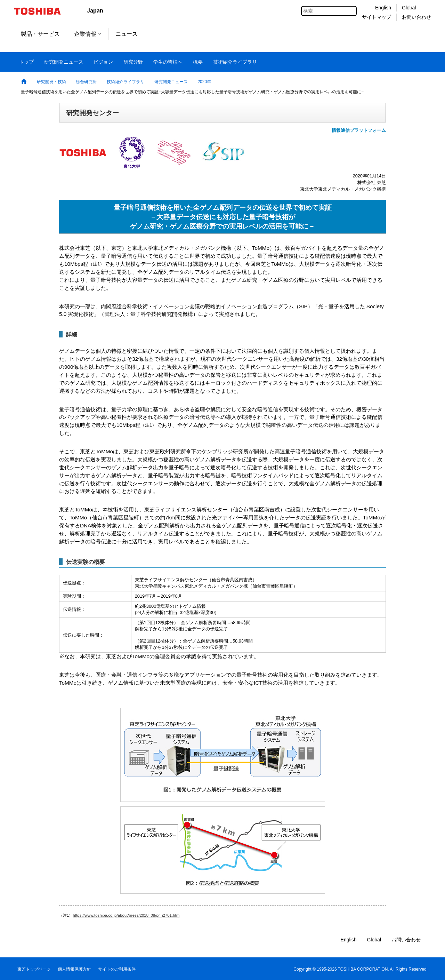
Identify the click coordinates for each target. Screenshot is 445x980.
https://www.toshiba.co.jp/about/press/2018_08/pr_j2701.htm (126, 915)
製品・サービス (40, 34)
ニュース (127, 34)
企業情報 (88, 34)
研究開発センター (92, 113)
